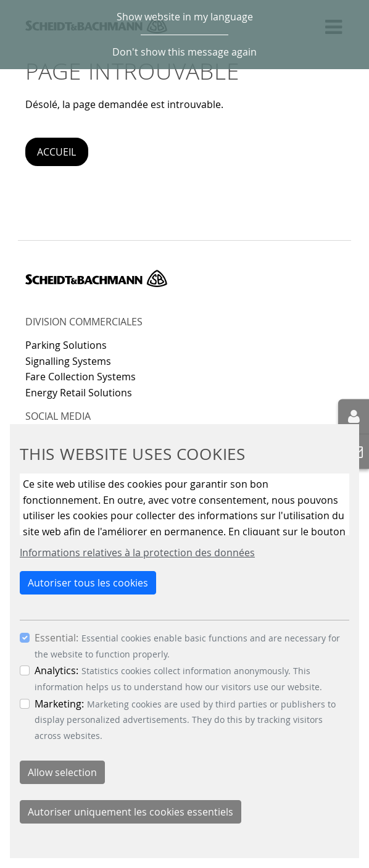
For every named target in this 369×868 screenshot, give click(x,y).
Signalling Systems (68, 361)
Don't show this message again (184, 52)
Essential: (56, 638)
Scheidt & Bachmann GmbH (96, 278)
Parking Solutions (66, 345)
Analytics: (56, 670)
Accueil (56, 152)
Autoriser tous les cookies (88, 583)
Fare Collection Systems (81, 377)
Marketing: (59, 704)
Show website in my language (185, 17)
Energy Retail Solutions (79, 393)
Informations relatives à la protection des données (137, 553)
